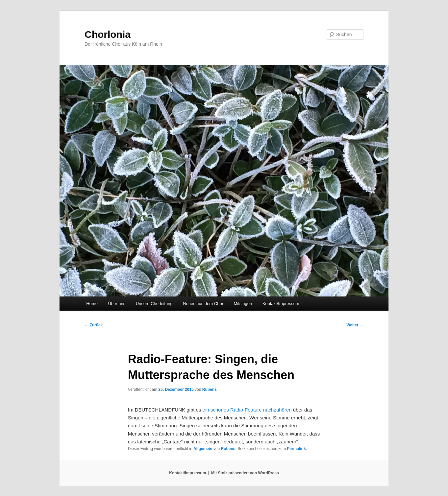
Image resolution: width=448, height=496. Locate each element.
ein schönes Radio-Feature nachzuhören (247, 410)
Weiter (355, 325)
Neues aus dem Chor (203, 304)
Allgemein (203, 449)
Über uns (117, 304)
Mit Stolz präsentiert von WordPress (245, 473)
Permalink (296, 449)
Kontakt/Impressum (281, 304)
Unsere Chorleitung (154, 304)
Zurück (94, 325)
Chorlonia (108, 34)
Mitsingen (243, 304)
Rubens (210, 390)
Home (92, 304)
